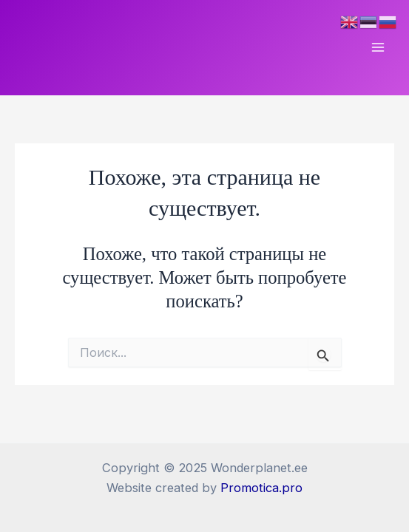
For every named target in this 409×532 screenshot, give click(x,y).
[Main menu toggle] (378, 48)
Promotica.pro (261, 488)
